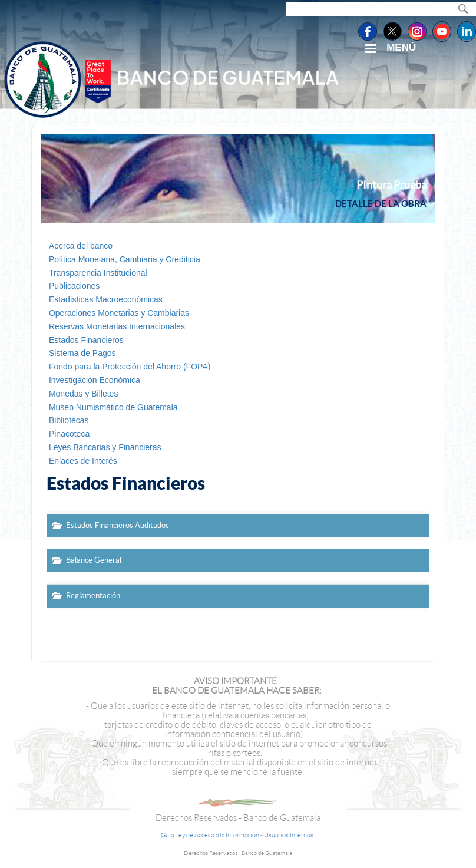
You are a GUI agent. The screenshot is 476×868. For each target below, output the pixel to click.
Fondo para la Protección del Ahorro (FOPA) (130, 367)
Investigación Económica (95, 380)
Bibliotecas (69, 420)
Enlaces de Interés (83, 461)
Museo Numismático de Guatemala (113, 407)
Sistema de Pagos (82, 353)
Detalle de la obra (381, 204)
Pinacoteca (69, 434)
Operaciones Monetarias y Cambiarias (119, 313)
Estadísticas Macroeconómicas (106, 299)
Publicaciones (74, 286)
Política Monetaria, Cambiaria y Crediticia (125, 259)
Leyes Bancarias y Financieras (105, 447)
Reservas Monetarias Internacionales (117, 326)
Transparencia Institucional (98, 273)
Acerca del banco (81, 246)
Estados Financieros (86, 340)
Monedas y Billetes (84, 394)
